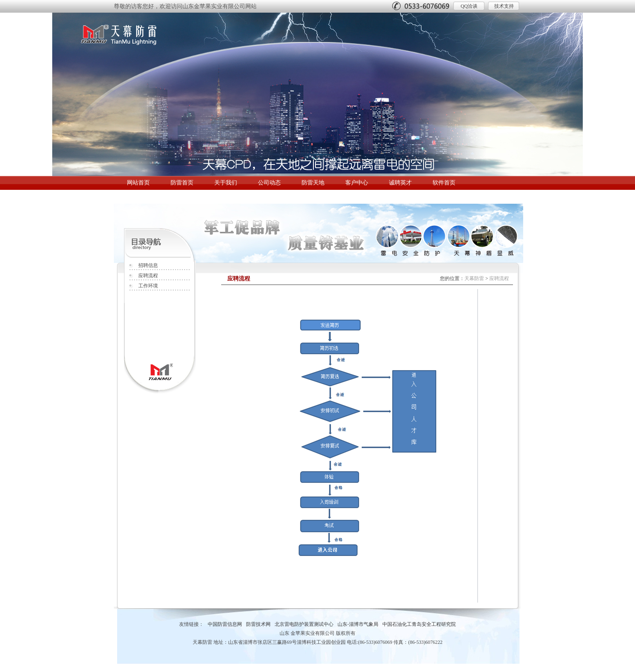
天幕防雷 (474, 278)
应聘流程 (148, 276)
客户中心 (357, 183)
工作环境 (148, 286)
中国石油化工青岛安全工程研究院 (419, 624)
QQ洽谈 (469, 6)
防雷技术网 (258, 624)
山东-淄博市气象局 (358, 624)
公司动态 (269, 183)
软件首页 (444, 183)
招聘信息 (148, 265)
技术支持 (504, 6)
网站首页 (138, 183)
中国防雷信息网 (225, 624)
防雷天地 (313, 183)
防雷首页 (182, 183)
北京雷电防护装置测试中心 (304, 624)
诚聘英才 (400, 183)
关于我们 (226, 183)
